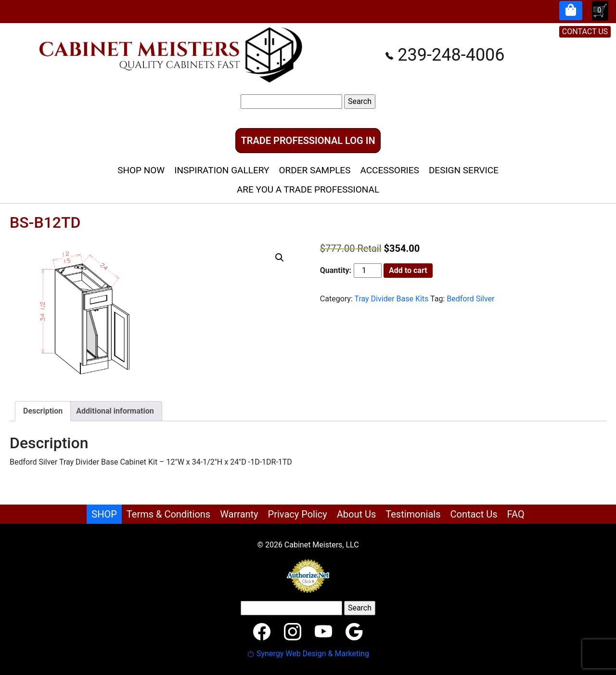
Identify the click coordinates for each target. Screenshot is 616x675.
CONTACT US (585, 32)
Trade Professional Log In (308, 141)
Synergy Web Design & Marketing (308, 654)
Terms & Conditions (168, 514)
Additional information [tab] (115, 411)
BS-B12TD (45, 222)
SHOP (104, 514)
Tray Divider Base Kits (391, 299)
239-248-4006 (445, 55)
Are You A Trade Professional (308, 189)
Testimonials (413, 514)
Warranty (239, 514)
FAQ (516, 514)
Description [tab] (43, 411)
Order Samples (314, 170)
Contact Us (474, 514)
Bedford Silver (470, 299)
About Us (357, 514)
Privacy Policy (298, 514)
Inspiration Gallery (222, 170)
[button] (280, 258)
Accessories (389, 170)
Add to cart (408, 270)
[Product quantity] (368, 271)
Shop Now (141, 170)
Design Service (464, 170)
